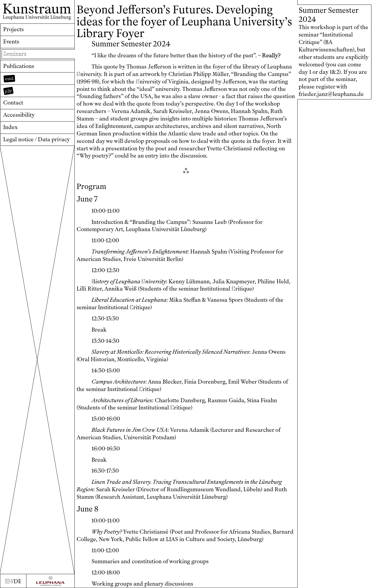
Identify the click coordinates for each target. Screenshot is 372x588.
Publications (19, 66)
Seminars (15, 54)
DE (17, 581)
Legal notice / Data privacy (37, 139)
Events (11, 42)
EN (8, 581)
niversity (89, 74)
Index (10, 127)
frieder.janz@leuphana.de (331, 94)
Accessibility (19, 115)
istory (100, 281)
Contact (13, 103)
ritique (242, 289)
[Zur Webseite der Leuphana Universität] (50, 581)
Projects (13, 29)
